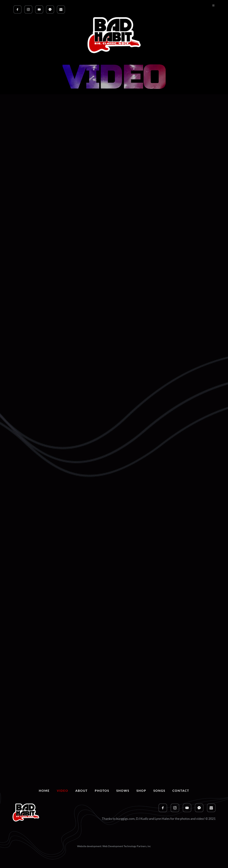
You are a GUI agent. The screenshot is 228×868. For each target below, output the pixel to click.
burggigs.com (125, 819)
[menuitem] (44, 791)
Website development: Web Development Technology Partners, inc (114, 846)
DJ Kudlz (142, 819)
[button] (212, 8)
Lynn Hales (162, 819)
